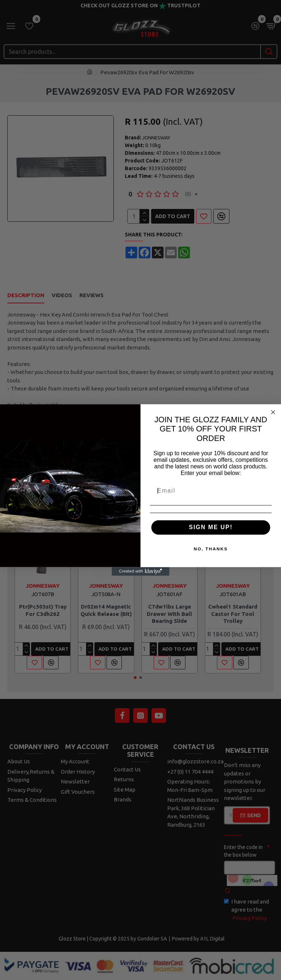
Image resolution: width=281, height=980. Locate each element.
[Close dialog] (273, 412)
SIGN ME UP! (211, 527)
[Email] (211, 491)
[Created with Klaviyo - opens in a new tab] (140, 571)
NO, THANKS (211, 549)
